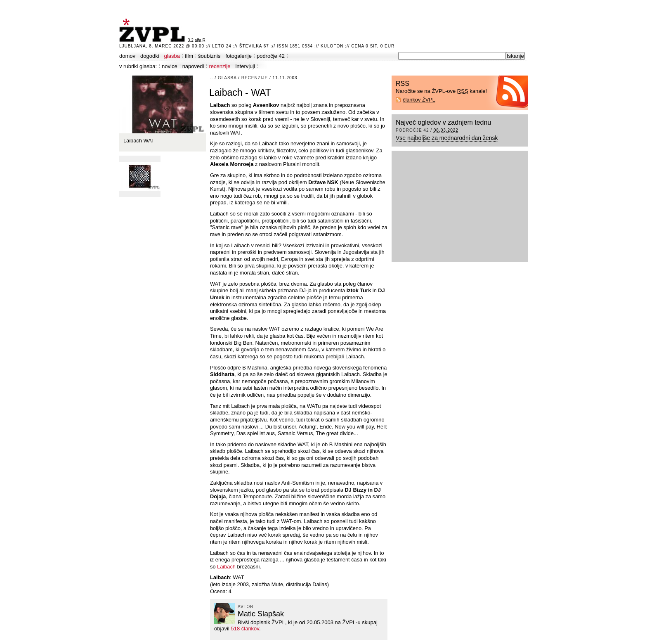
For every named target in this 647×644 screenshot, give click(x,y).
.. (212, 78)
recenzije (220, 66)
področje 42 (271, 56)
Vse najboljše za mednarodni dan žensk (447, 138)
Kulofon (332, 46)
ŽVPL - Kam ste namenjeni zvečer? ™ (153, 30)
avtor (246, 607)
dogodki (150, 56)
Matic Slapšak (261, 614)
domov (127, 56)
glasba (172, 56)
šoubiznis (209, 56)
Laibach (226, 567)
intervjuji (245, 66)
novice (170, 66)
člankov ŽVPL (419, 100)
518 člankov (245, 629)
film (189, 56)
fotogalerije (238, 56)
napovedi (193, 66)
